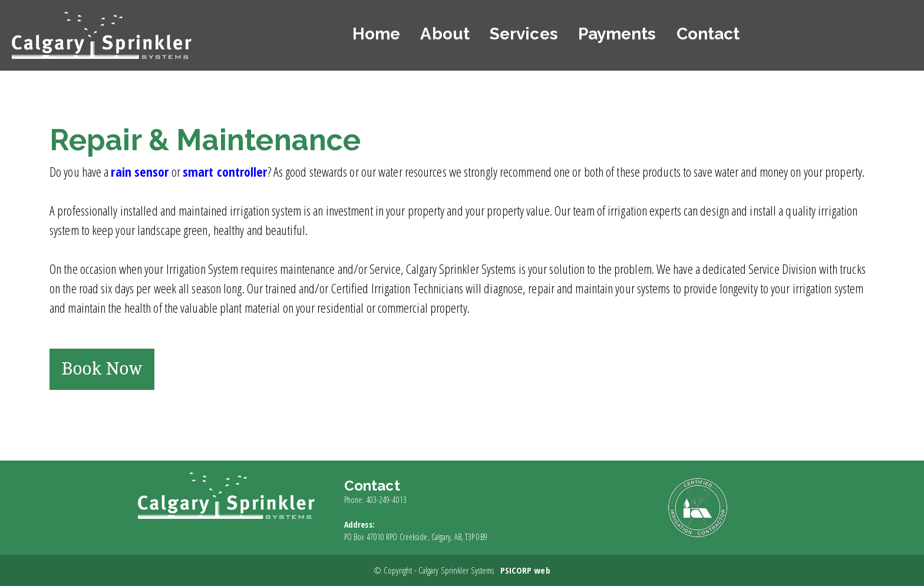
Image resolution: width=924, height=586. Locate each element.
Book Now (102, 369)
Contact (708, 34)
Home (376, 34)
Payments (617, 34)
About (445, 34)
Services (524, 34)
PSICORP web (525, 570)
